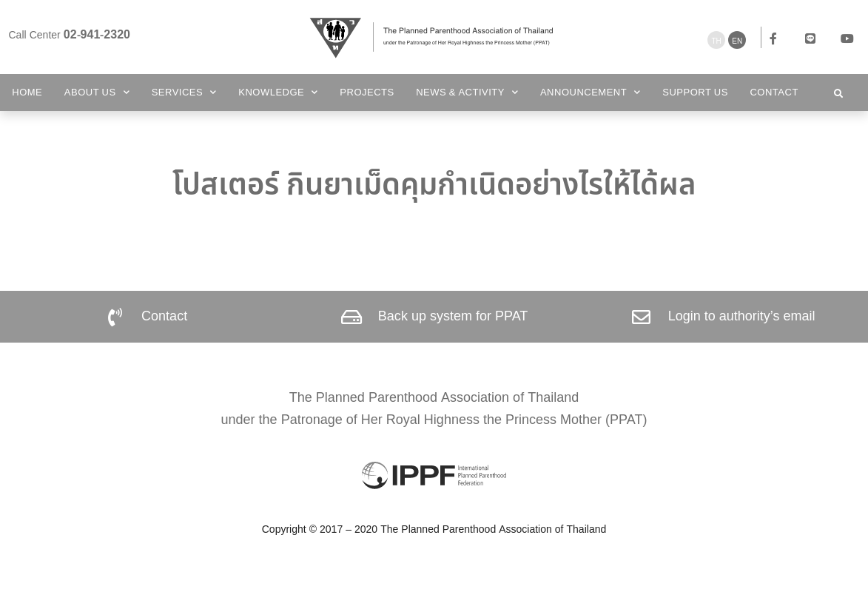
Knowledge (278, 92)
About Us (97, 92)
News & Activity (467, 92)
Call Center (70, 35)
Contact (774, 92)
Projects (367, 92)
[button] (838, 94)
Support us (695, 92)
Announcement (591, 92)
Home (27, 92)
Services (184, 92)
